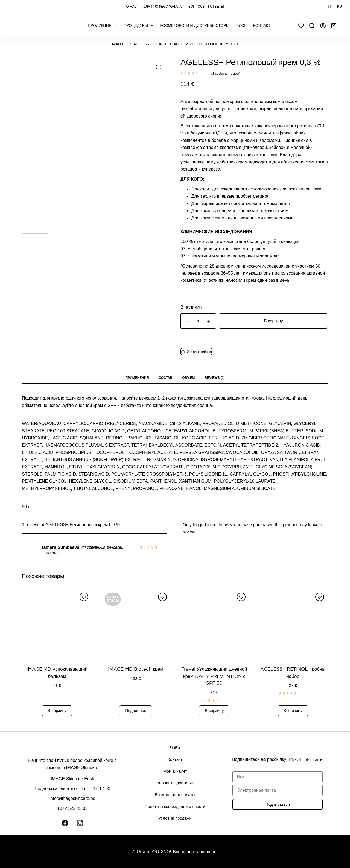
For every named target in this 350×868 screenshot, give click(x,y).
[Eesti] (329, 7)
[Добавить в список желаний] (196, 352)
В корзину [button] (57, 710)
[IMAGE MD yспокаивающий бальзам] (57, 624)
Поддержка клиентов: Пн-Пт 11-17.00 (72, 789)
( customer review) (226, 74)
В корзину (273, 321)
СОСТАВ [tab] (165, 378)
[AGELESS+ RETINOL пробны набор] (293, 624)
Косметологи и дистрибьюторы (195, 25)
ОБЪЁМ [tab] (188, 378)
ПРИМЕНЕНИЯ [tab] (137, 378)
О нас (131, 7)
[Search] (312, 26)
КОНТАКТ (262, 25)
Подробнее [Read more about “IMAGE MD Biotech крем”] (136, 710)
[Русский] (339, 7)
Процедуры (140, 26)
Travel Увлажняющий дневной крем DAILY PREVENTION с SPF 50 (214, 676)
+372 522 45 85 (72, 808)
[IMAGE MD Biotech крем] (136, 624)
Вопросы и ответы (206, 7)
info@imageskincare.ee (72, 798)
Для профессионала (163, 7)
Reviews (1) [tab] (215, 378)
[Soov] (301, 26)
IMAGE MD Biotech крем (136, 669)
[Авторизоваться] (323, 26)
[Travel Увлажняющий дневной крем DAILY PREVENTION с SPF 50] (214, 624)
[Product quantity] (198, 321)
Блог (241, 25)
